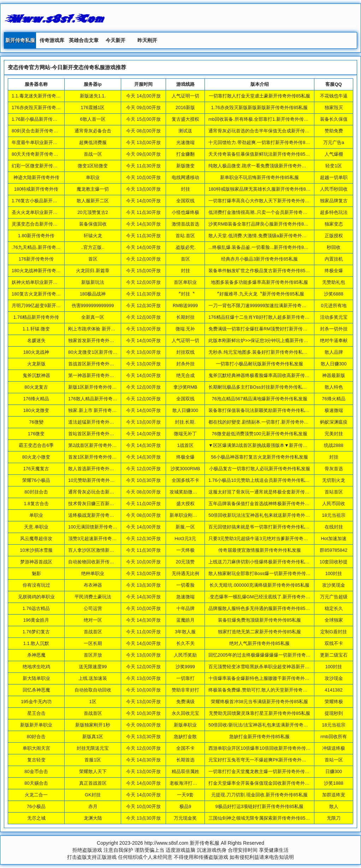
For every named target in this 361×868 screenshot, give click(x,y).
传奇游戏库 (52, 40)
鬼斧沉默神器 (36, 375)
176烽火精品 (36, 399)
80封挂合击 (36, 492)
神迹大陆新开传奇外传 (36, 177)
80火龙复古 (36, 387)
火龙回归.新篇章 (93, 271)
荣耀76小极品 (36, 480)
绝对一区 (93, 620)
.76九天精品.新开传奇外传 (39, 247)
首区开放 (93, 655)
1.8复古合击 (36, 504)
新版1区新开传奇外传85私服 (97, 387)
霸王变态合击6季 (36, 445)
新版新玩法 (93, 282)
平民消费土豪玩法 (93, 597)
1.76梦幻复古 (36, 632)
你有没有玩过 (36, 585)
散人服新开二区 (93, 201)
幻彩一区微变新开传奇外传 (39, 166)
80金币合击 (36, 771)
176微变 (36, 434)
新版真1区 (93, 737)
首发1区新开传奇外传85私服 (97, 457)
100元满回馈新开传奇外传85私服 (102, 527)
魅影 (36, 573)
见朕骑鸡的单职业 (36, 597)
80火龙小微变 (36, 457)
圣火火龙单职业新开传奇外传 (42, 212)
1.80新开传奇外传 (36, 236)
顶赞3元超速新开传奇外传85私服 (102, 538)
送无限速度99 (93, 667)
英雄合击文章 (84, 40)
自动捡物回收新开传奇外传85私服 (103, 562)
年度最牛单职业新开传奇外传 (42, 142)
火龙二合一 (36, 795)
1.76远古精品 (36, 608)
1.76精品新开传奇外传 (36, 317)
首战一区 (93, 154)
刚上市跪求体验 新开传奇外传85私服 (106, 329)
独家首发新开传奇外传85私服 (98, 340)
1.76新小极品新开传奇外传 (39, 119)
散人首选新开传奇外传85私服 (98, 469)
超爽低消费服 (93, 142)
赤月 (93, 806)
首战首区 (93, 632)
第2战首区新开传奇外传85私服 (100, 445)
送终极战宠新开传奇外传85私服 (100, 515)
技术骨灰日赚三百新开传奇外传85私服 (107, 504)
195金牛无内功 (36, 702)
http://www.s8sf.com (166, 843)
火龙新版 (36, 364)
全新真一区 (93, 317)
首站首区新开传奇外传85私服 (98, 434)
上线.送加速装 (93, 678)
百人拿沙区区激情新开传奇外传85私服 (107, 550)
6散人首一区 (93, 119)
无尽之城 (36, 818)
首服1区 (93, 760)
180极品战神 (93, 294)
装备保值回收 (93, 224)
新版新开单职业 (36, 725)
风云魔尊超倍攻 (36, 538)
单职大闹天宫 (36, 748)
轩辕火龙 (93, 236)
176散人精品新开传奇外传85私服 (102, 399)
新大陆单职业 (36, 678)
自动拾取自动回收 (93, 690)
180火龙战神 (36, 352)
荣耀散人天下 (93, 771)
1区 (93, 702)
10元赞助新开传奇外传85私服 (99, 480)
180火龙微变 (36, 410)
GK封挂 (93, 795)
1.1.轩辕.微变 (36, 329)
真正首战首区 (93, 783)
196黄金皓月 (36, 620)
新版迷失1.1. (93, 96)
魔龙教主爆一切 (93, 189)
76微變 (36, 422)
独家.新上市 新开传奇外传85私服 (102, 410)
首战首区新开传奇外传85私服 (98, 364)
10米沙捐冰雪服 (36, 550)
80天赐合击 (36, 783)
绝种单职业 (93, 573)
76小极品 (36, 806)
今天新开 (116, 40)
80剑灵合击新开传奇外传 (37, 131)
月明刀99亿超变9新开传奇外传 (43, 306)
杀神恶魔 (36, 655)
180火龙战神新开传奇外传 (39, 271)
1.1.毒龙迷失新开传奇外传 (39, 96)
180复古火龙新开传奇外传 (39, 294)
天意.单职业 (36, 527)
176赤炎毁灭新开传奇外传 (39, 107)
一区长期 (93, 643)
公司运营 (93, 608)
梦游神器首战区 (36, 562)
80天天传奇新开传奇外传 (37, 154)
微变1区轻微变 (93, 166)
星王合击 (36, 713)
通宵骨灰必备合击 (93, 131)
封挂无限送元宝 (93, 748)
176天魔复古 (36, 469)
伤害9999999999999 (93, 306)
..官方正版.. (93, 247)
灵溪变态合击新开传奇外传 (39, 224)
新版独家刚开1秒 (93, 725)
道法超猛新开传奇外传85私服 (98, 422)
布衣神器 (93, 585)
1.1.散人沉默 (36, 643)
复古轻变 (36, 760)
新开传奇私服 (20, 40)
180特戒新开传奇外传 (36, 189)
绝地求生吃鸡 (36, 667)
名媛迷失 (36, 340)
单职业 (93, 177)
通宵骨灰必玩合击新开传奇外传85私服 (107, 492)
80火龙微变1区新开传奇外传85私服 (104, 352)
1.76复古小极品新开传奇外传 (41, 201)
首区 (93, 259)
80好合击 (36, 737)
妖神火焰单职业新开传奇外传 (42, 282)
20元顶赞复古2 (93, 212)
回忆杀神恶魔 (36, 690)
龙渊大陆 (93, 818)
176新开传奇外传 (36, 259)
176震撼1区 (93, 107)
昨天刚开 (147, 40)
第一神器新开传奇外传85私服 (98, 375)
